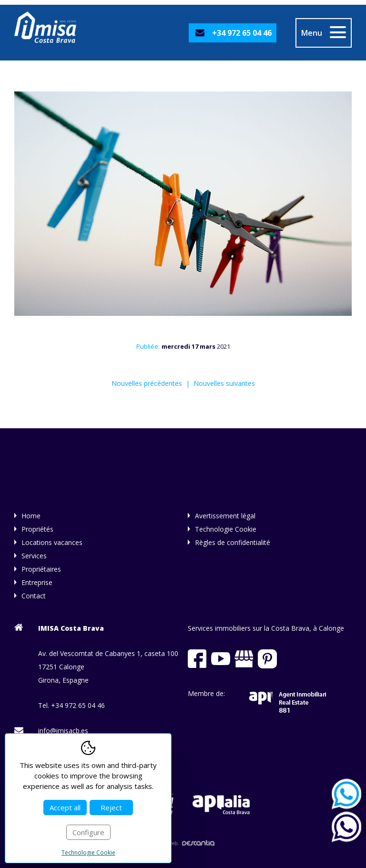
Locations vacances (52, 542)
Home (31, 516)
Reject (111, 807)
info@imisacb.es (63, 731)
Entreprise (37, 582)
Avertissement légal (225, 516)
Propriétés (37, 529)
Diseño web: (183, 843)
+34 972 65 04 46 (242, 33)
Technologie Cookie (226, 529)
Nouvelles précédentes (147, 383)
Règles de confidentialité (233, 542)
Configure (88, 832)
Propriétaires (41, 569)
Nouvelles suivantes (224, 383)
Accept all (65, 807)
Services (34, 556)
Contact (34, 596)
